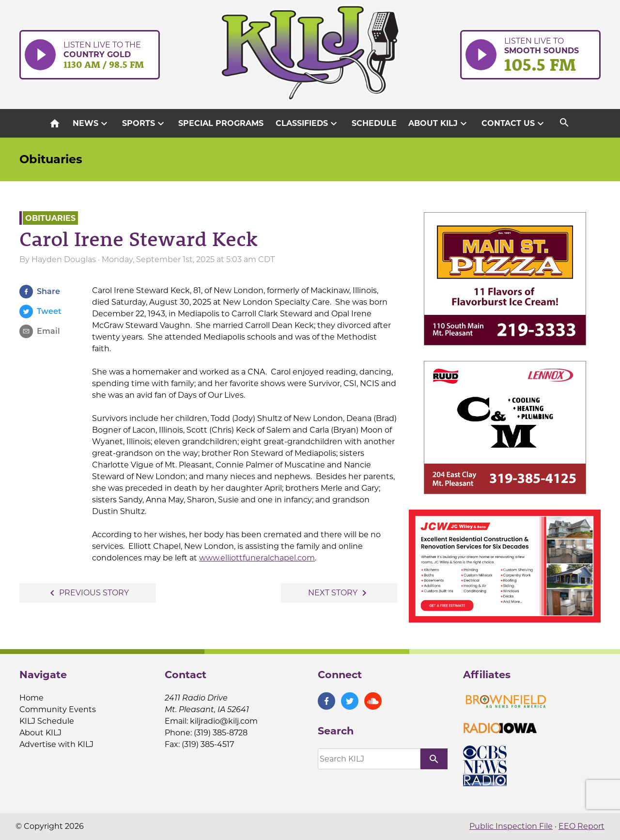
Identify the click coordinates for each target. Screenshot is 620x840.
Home (31, 698)
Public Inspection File (511, 826)
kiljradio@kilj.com (224, 721)
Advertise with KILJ (56, 744)
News (91, 124)
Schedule (374, 123)
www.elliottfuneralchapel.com (257, 558)
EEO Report (581, 826)
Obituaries (51, 159)
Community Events (58, 709)
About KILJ (439, 124)
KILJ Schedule (47, 721)
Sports (144, 124)
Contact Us (514, 124)
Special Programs (221, 123)
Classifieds (308, 124)
